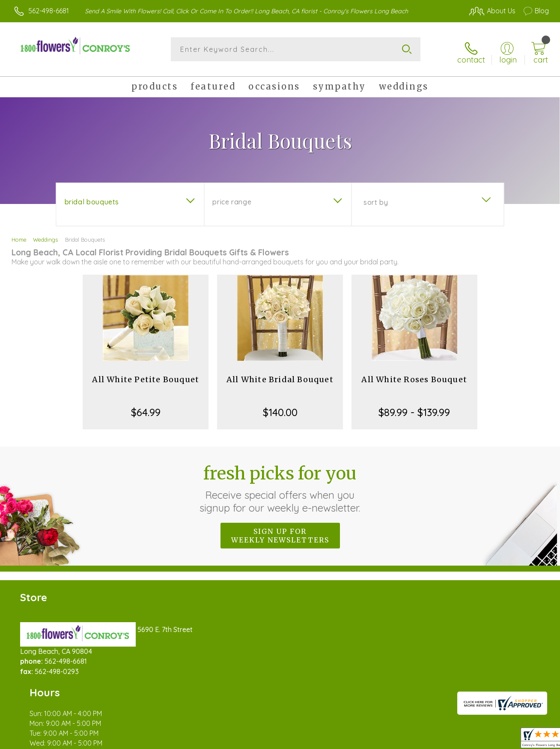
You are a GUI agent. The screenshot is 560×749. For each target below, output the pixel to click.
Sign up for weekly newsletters (280, 531)
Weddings (45, 235)
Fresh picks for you (280, 484)
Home (19, 235)
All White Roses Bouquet (414, 375)
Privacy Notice (410, 740)
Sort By (376, 198)
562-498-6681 (49, 11)
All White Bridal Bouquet (280, 375)
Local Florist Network (471, 740)
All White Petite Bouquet (146, 375)
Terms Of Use (360, 740)
